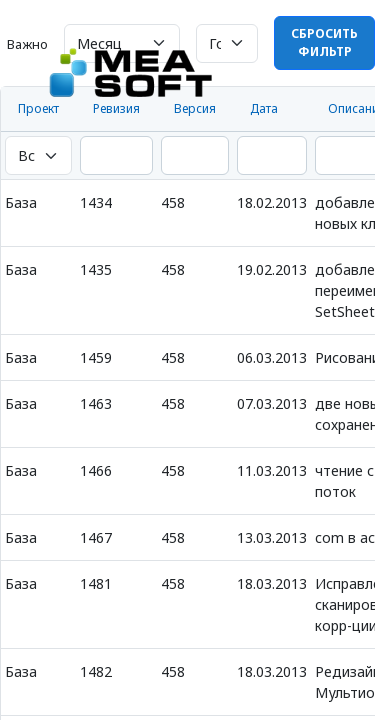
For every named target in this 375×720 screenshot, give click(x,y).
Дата (264, 108)
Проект (38, 108)
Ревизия (116, 108)
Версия (195, 108)
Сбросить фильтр (324, 42)
